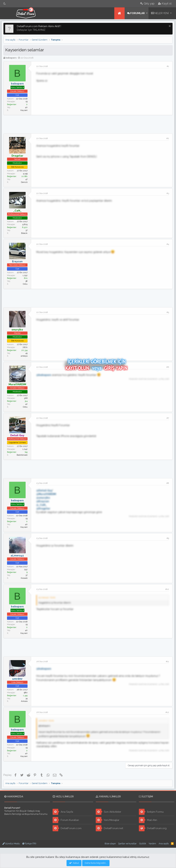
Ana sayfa (119, 13)
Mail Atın (148, 820)
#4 (168, 244)
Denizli (24, 182)
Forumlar (137, 13)
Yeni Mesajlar (108, 820)
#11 (167, 661)
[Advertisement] (88, 124)
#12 (167, 712)
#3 (168, 193)
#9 (168, 538)
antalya (24, 356)
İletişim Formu (151, 812)
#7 (168, 418)
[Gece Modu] (5, 4)
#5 (168, 312)
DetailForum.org (153, 828)
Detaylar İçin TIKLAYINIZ (31, 30)
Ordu (25, 284)
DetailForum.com (67, 828)
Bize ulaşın (110, 844)
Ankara (24, 701)
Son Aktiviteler (108, 812)
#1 (168, 66)
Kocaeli (24, 578)
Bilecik (24, 233)
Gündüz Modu (11, 844)
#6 (168, 367)
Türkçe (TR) (29, 844)
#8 (168, 483)
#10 (167, 589)
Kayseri (24, 110)
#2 (168, 138)
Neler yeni (162, 13)
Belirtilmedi (22, 455)
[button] (147, 13)
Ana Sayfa (63, 812)
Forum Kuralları (66, 820)
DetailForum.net (109, 828)
